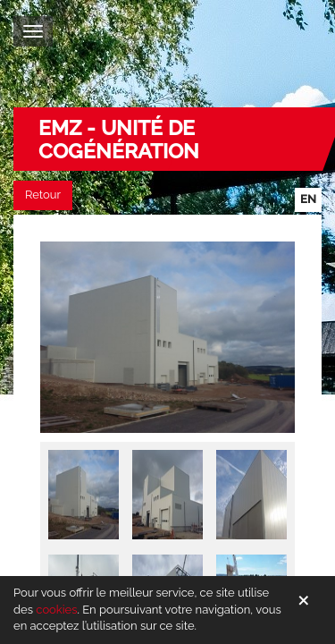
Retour (43, 195)
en (308, 199)
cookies (56, 610)
